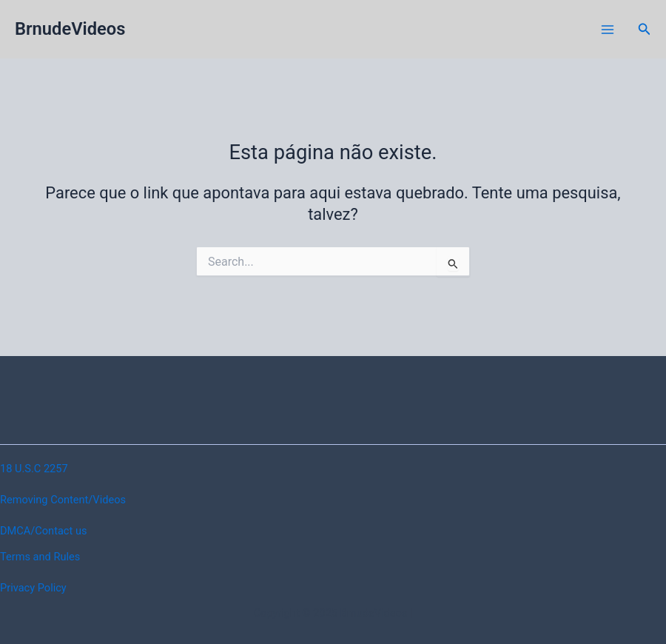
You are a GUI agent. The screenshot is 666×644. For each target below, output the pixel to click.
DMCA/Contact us (43, 531)
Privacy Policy (33, 588)
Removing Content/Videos (63, 500)
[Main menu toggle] (608, 30)
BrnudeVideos (70, 29)
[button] (645, 29)
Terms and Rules (40, 557)
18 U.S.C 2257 (34, 469)
